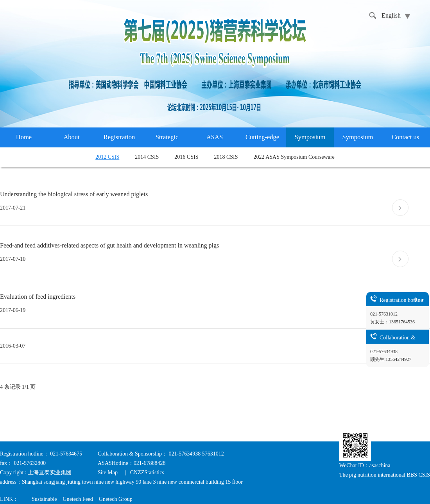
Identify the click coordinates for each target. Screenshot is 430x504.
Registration (119, 137)
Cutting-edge (262, 137)
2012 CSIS (107, 157)
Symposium (310, 137)
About (71, 137)
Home (24, 137)
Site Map (108, 473)
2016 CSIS (186, 157)
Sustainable (44, 499)
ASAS (215, 137)
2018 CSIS (226, 157)
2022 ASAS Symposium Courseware (294, 157)
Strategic (167, 137)
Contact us (405, 137)
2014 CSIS (147, 157)
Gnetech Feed (78, 499)
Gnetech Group (116, 499)
